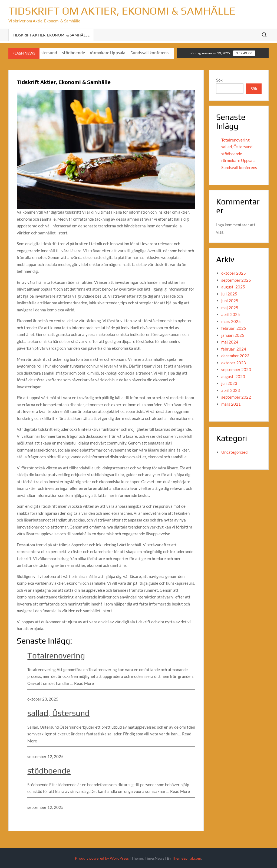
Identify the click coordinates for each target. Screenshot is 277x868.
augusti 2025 (233, 287)
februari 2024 (234, 349)
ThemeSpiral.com (187, 858)
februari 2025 (234, 328)
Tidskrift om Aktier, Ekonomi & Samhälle (122, 11)
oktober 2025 (234, 273)
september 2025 (236, 280)
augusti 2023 (233, 376)
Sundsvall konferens (154, 53)
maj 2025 (230, 308)
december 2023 (235, 356)
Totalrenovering (56, 656)
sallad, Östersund (58, 713)
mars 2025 (231, 321)
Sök (219, 80)
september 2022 (236, 397)
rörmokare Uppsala (112, 53)
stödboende (78, 53)
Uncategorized (234, 452)
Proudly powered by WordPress (102, 858)
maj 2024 (230, 342)
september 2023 (236, 369)
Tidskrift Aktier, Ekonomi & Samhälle (51, 35)
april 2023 (231, 390)
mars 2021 (231, 404)
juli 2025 (229, 294)
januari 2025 (233, 335)
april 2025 (231, 314)
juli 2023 (229, 383)
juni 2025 (230, 301)
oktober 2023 (234, 363)
